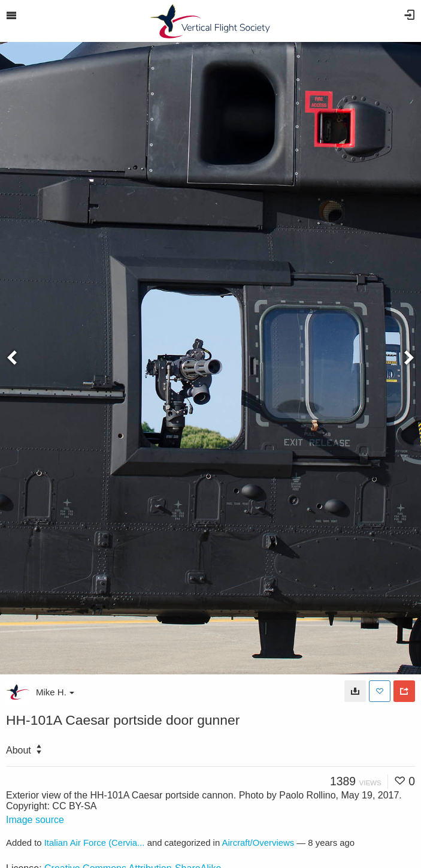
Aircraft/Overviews (258, 843)
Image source (35, 820)
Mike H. (55, 692)
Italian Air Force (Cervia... (95, 843)
